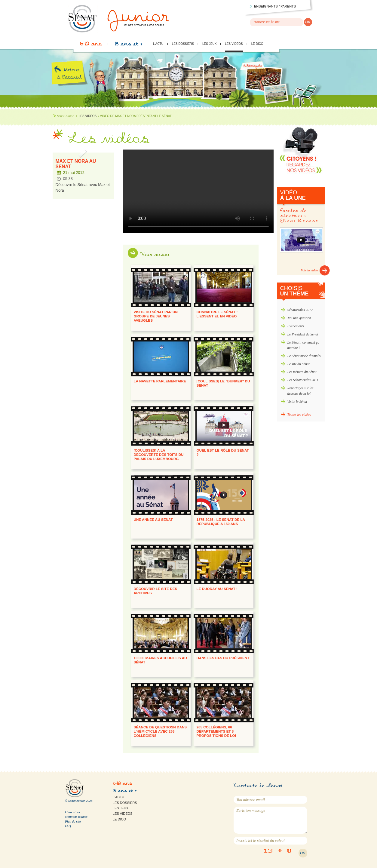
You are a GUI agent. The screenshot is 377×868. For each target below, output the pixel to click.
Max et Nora (198, 191)
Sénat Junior (66, 116)
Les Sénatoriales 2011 (303, 380)
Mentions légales (76, 817)
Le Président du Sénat (303, 334)
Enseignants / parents (275, 6)
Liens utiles (72, 812)
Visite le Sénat (297, 402)
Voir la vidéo (310, 270)
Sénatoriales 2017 (300, 310)
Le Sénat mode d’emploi (304, 356)
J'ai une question (299, 318)
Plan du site (73, 821)
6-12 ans (91, 45)
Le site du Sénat (299, 364)
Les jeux (209, 44)
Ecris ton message (270, 820)
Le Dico (257, 44)
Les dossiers (183, 44)
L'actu (158, 44)
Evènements (296, 326)
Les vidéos (234, 44)
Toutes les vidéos (299, 415)
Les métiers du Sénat (302, 372)
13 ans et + (129, 45)
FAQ (68, 826)
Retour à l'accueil (74, 81)
